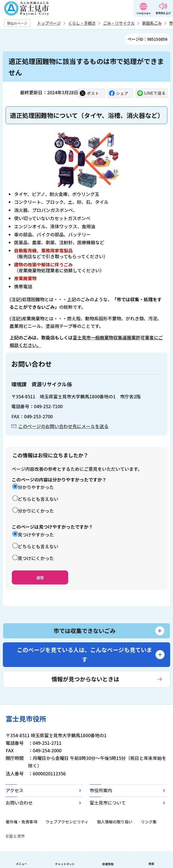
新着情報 (108, 864)
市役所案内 (101, 790)
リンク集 (149, 822)
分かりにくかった (36, 511)
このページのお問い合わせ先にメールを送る (63, 426)
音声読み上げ (163, 13)
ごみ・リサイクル (119, 23)
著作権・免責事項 (21, 822)
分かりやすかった (36, 487)
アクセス (15, 790)
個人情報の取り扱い (115, 822)
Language (144, 13)
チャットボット (65, 864)
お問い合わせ (19, 803)
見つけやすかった (36, 534)
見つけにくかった (36, 558)
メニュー (21, 864)
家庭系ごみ (152, 23)
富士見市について (108, 803)
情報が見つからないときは (85, 679)
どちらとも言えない (38, 499)
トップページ (49, 23)
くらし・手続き (82, 23)
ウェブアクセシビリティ (67, 822)
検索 (151, 864)
